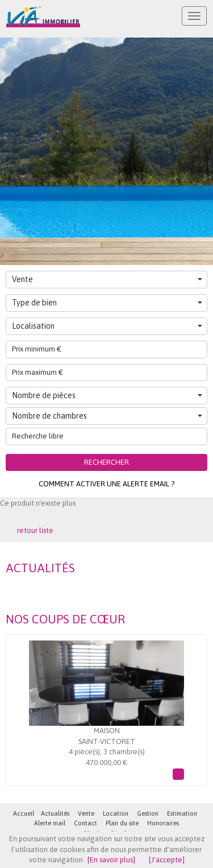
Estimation (182, 813)
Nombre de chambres (107, 416)
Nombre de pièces (107, 395)
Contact (85, 823)
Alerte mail (50, 823)
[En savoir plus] (111, 860)
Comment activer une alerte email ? (106, 484)
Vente (107, 279)
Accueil (24, 813)
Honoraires (163, 823)
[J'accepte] (167, 860)
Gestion (148, 813)
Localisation (107, 326)
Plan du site (122, 823)
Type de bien (107, 303)
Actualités (55, 813)
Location (116, 813)
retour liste (35, 530)
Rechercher (106, 462)
